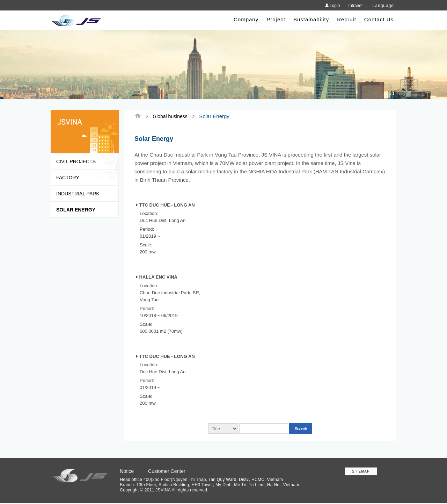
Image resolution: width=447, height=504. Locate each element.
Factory (68, 178)
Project (276, 19)
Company (246, 19)
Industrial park (78, 194)
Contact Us (379, 19)
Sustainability (311, 19)
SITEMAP (361, 471)
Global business (170, 116)
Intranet (356, 6)
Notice (127, 471)
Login (332, 6)
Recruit (347, 19)
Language (383, 6)
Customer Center (167, 471)
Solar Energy (76, 210)
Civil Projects (76, 161)
